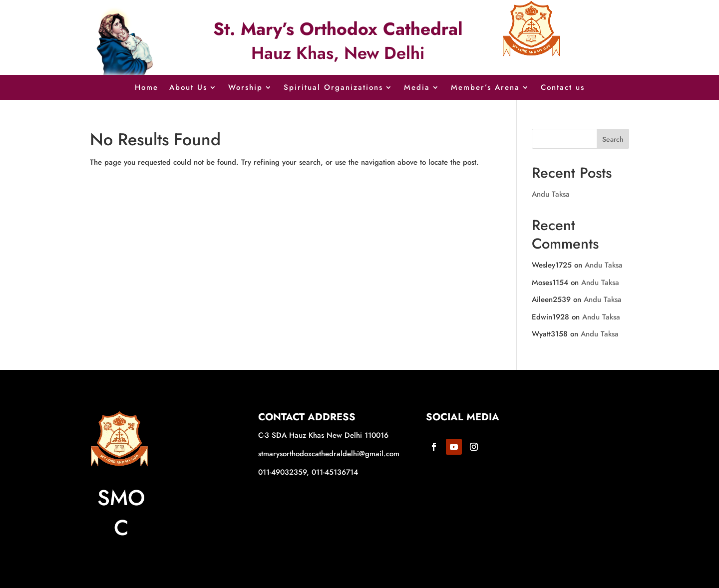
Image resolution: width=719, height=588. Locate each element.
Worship (245, 88)
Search (613, 139)
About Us (188, 88)
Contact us (563, 88)
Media (417, 88)
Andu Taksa (551, 194)
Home (147, 88)
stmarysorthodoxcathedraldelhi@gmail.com (329, 454)
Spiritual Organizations (333, 88)
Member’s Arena (485, 88)
